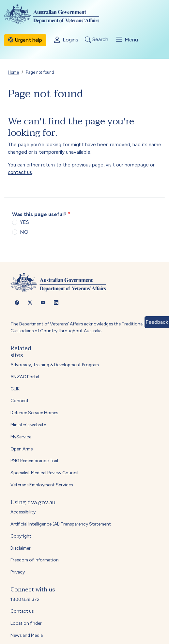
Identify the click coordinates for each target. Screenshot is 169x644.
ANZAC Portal (25, 377)
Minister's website (28, 425)
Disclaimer (21, 548)
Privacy (18, 572)
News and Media (27, 635)
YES (24, 222)
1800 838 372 (25, 599)
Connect (20, 401)
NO (24, 232)
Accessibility (23, 512)
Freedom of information (35, 560)
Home (13, 72)
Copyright (21, 536)
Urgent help (25, 40)
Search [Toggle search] (97, 40)
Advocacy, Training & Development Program (55, 365)
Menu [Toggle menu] (126, 39)
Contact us (22, 611)
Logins (66, 40)
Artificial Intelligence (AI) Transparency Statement (61, 524)
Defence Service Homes (34, 413)
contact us (20, 172)
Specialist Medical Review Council (44, 473)
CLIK (15, 389)
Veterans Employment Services (42, 485)
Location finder (26, 623)
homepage (137, 165)
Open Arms (22, 449)
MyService (21, 437)
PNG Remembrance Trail (34, 461)
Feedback (157, 322)
